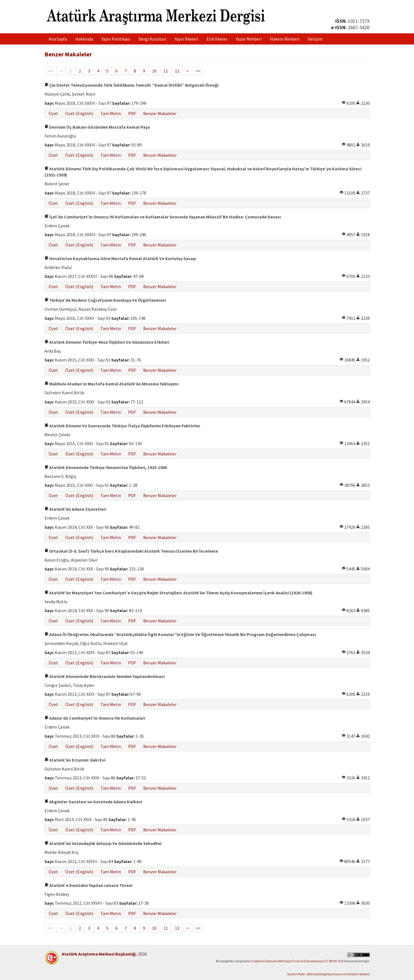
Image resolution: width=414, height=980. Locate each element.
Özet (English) (79, 113)
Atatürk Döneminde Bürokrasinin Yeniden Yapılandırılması (105, 676)
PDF (132, 113)
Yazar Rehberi (249, 39)
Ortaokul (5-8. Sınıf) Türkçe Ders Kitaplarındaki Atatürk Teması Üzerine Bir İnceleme (131, 551)
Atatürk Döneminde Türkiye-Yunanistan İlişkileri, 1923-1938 (106, 467)
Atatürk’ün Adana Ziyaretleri (75, 509)
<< (51, 71)
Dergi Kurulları (152, 39)
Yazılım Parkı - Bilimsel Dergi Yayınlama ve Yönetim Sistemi (329, 974)
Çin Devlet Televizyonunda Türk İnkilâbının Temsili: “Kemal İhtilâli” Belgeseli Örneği (132, 85)
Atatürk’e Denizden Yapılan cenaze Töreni (88, 885)
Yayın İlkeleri (186, 39)
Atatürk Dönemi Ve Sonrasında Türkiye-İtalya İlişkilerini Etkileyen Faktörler (122, 426)
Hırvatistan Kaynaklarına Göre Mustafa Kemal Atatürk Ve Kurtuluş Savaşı (120, 258)
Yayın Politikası (116, 39)
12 (177, 71)
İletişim (315, 39)
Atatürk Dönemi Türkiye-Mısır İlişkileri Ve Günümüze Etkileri (107, 342)
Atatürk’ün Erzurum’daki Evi (75, 760)
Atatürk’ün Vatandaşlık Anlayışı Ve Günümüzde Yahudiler (103, 843)
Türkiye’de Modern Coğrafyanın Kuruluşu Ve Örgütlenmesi (105, 300)
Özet (53, 113)
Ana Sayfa (58, 39)
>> (198, 71)
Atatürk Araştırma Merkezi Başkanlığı (99, 954)
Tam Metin (111, 113)
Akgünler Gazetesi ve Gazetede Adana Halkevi (93, 802)
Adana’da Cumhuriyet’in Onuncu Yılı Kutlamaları (95, 718)
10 (154, 71)
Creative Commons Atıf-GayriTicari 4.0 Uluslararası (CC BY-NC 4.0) (297, 961)
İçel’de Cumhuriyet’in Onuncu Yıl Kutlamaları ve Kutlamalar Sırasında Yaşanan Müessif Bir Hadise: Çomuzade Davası (163, 217)
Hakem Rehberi (285, 39)
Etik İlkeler (217, 39)
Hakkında (84, 39)
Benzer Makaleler (160, 113)
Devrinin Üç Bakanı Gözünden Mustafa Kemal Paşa (97, 127)
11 (166, 71)
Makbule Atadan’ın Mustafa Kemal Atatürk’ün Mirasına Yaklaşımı (111, 384)
